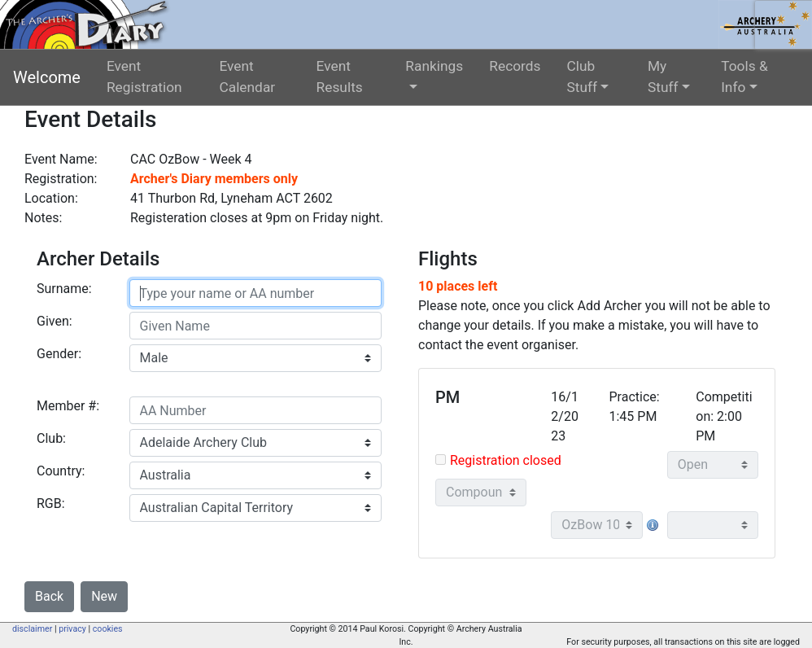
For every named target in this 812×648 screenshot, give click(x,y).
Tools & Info (744, 77)
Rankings (434, 66)
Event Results (340, 77)
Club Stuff (583, 77)
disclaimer (32, 629)
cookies (108, 629)
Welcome (47, 77)
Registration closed (506, 460)
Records (515, 66)
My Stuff (663, 77)
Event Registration (144, 77)
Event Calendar (247, 77)
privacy (72, 629)
